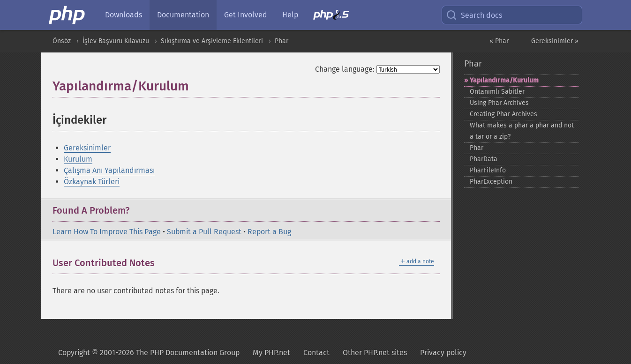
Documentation (183, 15)
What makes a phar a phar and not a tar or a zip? (522, 131)
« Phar (499, 41)
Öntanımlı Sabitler (497, 92)
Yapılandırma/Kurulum (504, 80)
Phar (282, 41)
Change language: (345, 69)
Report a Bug (269, 232)
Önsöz (62, 41)
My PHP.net (271, 353)
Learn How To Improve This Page (107, 232)
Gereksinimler (87, 148)
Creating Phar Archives (503, 114)
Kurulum (78, 159)
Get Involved (246, 15)
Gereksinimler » (555, 41)
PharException (491, 182)
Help (290, 15)
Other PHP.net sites (375, 353)
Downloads (124, 15)
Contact (316, 353)
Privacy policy (443, 353)
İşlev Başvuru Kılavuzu (116, 41)
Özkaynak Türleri (92, 182)
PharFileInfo (488, 170)
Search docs (474, 15)
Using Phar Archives (499, 103)
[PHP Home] (68, 15)
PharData (484, 159)
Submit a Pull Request (204, 232)
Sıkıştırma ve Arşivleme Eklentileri (212, 41)
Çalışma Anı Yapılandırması (109, 170)
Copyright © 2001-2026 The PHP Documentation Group (149, 353)
